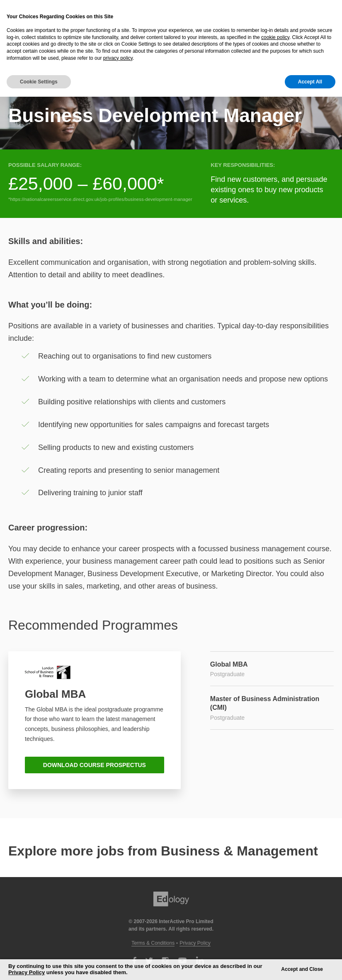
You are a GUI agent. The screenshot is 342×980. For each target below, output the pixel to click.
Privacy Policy (195, 943)
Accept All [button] (310, 82)
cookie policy (275, 37)
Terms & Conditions (153, 943)
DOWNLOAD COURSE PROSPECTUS (95, 765)
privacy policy (118, 58)
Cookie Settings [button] (39, 82)
